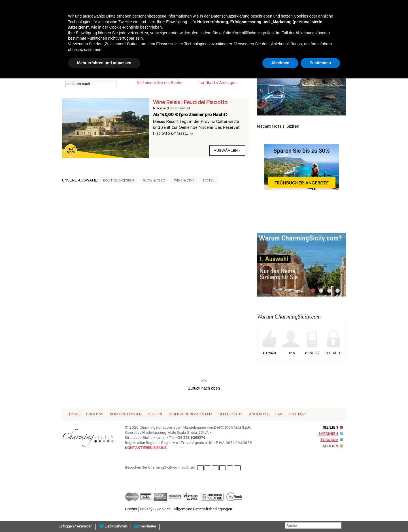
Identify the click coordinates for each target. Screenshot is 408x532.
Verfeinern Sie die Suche (160, 83)
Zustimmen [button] (320, 63)
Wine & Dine (184, 181)
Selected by (231, 415)
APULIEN (333, 447)
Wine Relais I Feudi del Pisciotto (190, 103)
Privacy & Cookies (155, 509)
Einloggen (67, 527)
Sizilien (155, 415)
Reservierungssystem (190, 415)
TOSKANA (332, 440)
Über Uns (95, 415)
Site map (297, 415)
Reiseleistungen (126, 415)
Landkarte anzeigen (218, 83)
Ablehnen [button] (280, 63)
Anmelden (84, 527)
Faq (279, 415)
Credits (131, 509)
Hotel (209, 181)
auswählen (227, 151)
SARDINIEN (331, 434)
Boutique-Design (119, 181)
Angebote (259, 415)
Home (74, 415)
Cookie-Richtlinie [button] (124, 27)
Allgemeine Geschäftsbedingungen (203, 509)
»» (191, 134)
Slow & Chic (154, 181)
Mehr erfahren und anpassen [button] (104, 63)
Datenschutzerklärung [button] (230, 16)
